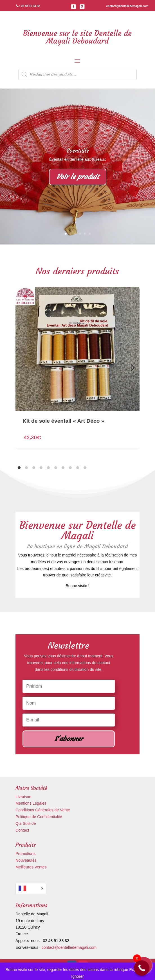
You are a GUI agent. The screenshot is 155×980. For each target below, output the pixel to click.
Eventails (78, 150)
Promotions (25, 854)
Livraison (23, 797)
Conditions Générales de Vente (43, 810)
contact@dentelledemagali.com (69, 947)
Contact (22, 830)
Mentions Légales (31, 803)
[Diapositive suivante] (133, 368)
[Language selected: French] (31, 889)
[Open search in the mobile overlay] (77, 74)
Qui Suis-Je (26, 823)
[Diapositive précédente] (22, 368)
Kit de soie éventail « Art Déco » (63, 410)
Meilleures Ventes (31, 867)
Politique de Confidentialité (39, 817)
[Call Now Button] (142, 968)
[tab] (19, 468)
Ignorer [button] (77, 976)
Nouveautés (26, 860)
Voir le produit (78, 177)
